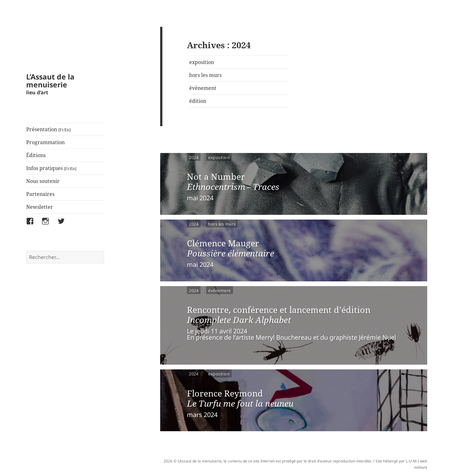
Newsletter (40, 207)
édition (198, 101)
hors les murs (205, 75)
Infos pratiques (51, 168)
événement (203, 88)
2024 (194, 157)
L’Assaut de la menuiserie (50, 81)
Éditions (36, 155)
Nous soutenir (43, 181)
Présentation (48, 129)
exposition (202, 62)
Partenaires (40, 194)
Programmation (45, 142)
